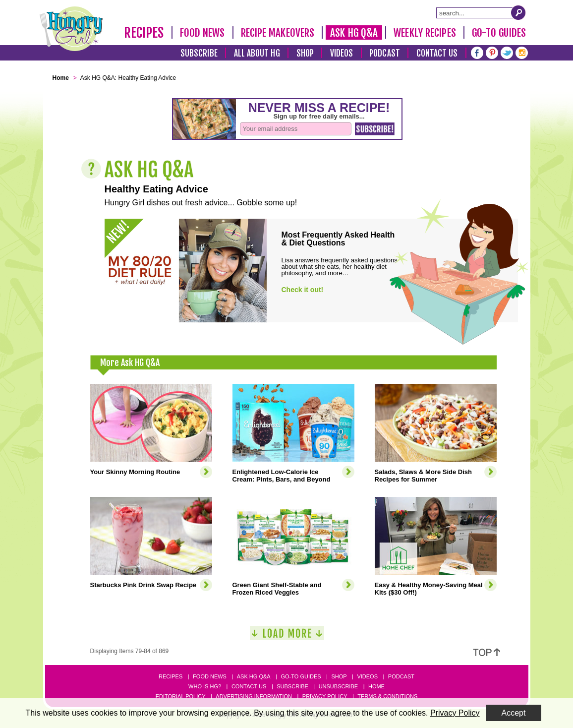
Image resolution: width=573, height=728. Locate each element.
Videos (342, 53)
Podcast (385, 53)
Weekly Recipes (425, 33)
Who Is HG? (205, 686)
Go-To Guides (499, 33)
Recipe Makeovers (278, 33)
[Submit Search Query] (518, 12)
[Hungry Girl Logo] (71, 29)
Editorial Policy (181, 696)
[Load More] (287, 637)
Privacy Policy (325, 696)
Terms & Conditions (387, 696)
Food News (202, 33)
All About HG (257, 53)
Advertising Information (254, 696)
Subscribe (199, 53)
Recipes (144, 33)
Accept (514, 713)
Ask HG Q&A (354, 33)
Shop (305, 53)
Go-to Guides (301, 676)
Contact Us (437, 53)
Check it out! (303, 290)
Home (376, 686)
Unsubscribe (338, 686)
